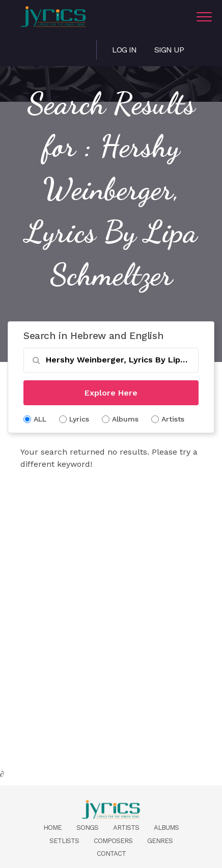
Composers (113, 841)
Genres (160, 841)
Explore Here (111, 393)
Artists (126, 828)
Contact (111, 853)
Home (52, 828)
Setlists (64, 841)
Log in (124, 50)
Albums (166, 828)
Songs (87, 828)
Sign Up (169, 50)
